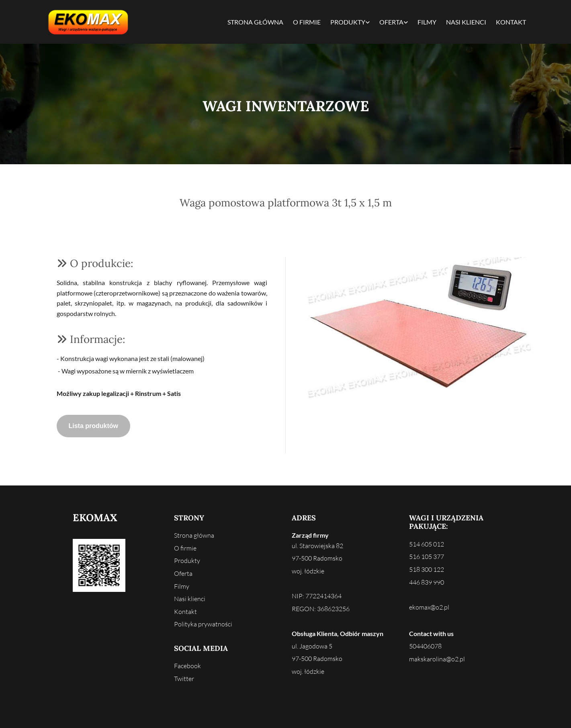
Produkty (348, 22)
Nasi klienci (466, 22)
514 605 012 (427, 544)
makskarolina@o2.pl (437, 659)
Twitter (184, 679)
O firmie (307, 22)
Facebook (187, 666)
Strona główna (255, 22)
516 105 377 (427, 557)
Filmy (427, 22)
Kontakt (511, 22)
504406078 (425, 646)
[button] (94, 426)
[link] (350, 22)
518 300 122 (427, 569)
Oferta (391, 22)
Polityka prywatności (203, 624)
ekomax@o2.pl (429, 607)
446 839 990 (427, 582)
